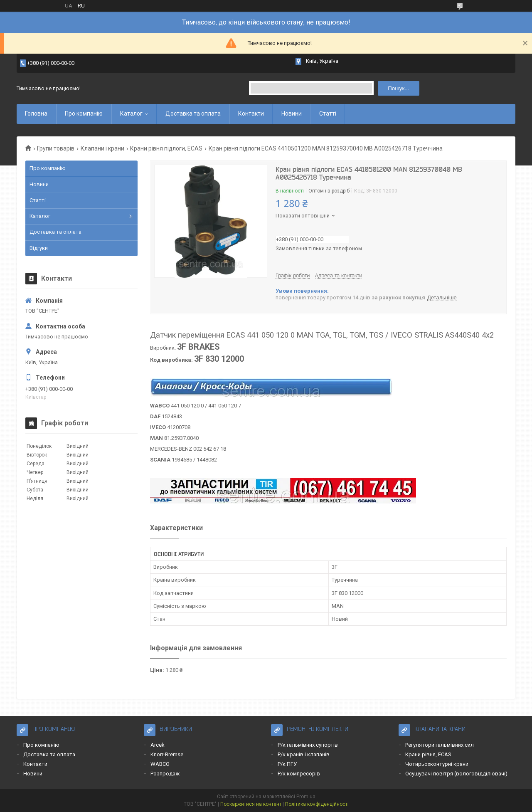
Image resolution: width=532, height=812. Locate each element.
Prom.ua (306, 797)
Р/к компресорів (299, 774)
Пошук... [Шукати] (398, 88)
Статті (328, 114)
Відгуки (39, 248)
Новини (292, 114)
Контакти (251, 114)
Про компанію (84, 114)
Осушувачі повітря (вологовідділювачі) (456, 774)
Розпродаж (165, 774)
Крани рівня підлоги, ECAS (166, 148)
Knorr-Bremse (167, 754)
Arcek (158, 745)
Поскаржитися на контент (251, 804)
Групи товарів (56, 148)
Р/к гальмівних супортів (308, 745)
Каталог (131, 114)
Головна (36, 114)
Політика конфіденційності (317, 804)
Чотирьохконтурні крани (437, 764)
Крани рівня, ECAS (428, 754)
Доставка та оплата (193, 114)
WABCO (160, 764)
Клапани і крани (102, 148)
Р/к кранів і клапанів (304, 754)
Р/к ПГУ (287, 764)
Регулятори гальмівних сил (440, 745)
